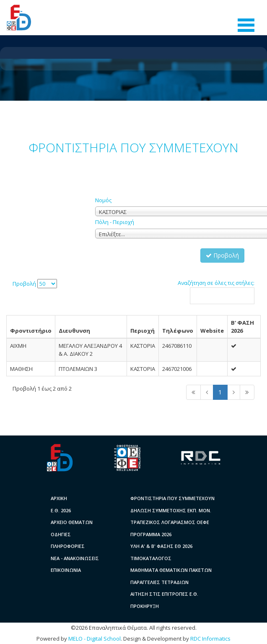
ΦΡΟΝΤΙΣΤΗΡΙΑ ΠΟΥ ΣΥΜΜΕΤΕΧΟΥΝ (172, 498)
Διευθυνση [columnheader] (74, 331)
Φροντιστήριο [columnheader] (31, 331)
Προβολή (222, 255)
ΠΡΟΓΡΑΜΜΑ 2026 (151, 534)
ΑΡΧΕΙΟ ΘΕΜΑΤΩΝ (72, 522)
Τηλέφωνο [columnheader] (178, 331)
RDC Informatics (210, 639)
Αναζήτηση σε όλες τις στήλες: (216, 292)
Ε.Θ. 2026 (61, 510)
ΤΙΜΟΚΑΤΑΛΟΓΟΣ (151, 558)
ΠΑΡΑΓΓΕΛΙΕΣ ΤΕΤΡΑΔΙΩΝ (159, 582)
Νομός (103, 200)
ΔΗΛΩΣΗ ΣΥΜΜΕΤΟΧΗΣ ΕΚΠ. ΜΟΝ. (171, 510)
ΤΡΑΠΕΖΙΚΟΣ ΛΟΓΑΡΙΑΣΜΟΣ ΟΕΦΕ (170, 522)
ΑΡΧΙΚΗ (59, 498)
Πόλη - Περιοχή (115, 222)
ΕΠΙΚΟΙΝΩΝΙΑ (66, 570)
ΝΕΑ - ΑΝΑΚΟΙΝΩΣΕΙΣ (75, 558)
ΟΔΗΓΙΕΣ (61, 534)
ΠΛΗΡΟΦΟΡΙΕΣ (68, 546)
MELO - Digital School (95, 639)
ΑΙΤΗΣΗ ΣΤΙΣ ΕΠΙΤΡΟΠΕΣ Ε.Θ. (164, 594)
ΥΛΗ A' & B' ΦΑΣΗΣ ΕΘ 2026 (161, 546)
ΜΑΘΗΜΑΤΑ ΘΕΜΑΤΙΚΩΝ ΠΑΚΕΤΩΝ (171, 570)
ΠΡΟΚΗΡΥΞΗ (145, 606)
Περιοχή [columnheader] (143, 331)
